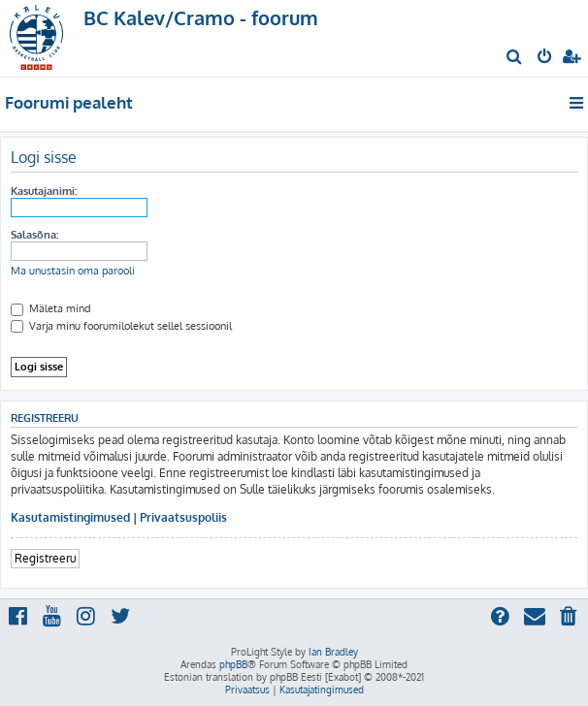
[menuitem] (515, 58)
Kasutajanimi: (44, 191)
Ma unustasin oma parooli (73, 271)
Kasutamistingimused (70, 517)
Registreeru (45, 558)
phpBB (233, 664)
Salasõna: (34, 235)
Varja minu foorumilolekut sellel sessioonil (121, 326)
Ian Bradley (333, 652)
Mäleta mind (51, 308)
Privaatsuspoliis (183, 517)
